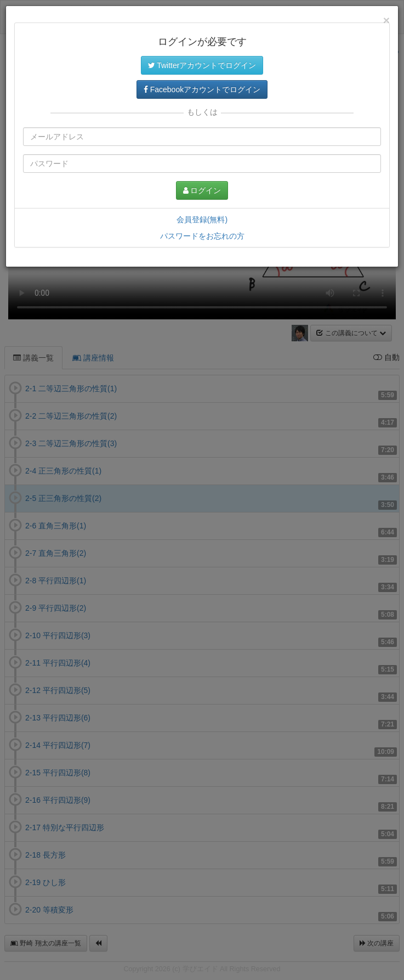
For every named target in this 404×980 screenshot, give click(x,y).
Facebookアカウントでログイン (202, 89)
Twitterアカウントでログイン (202, 65)
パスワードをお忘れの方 (202, 236)
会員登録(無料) (202, 219)
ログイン (202, 190)
